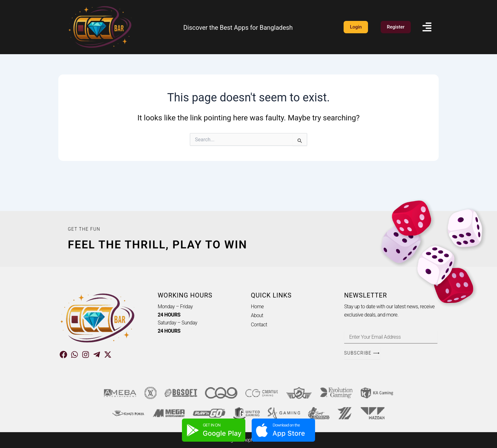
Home (258, 307)
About (257, 316)
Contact (259, 325)
